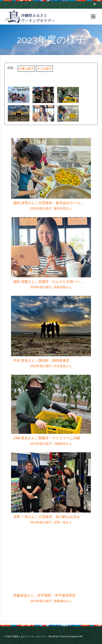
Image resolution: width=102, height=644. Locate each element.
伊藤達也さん (63, 601)
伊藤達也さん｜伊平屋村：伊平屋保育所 (44, 595)
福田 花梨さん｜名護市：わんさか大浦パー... (48, 282)
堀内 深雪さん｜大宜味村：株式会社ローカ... (48, 203)
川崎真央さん (63, 444)
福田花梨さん (63, 287)
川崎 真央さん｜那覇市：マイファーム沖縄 (47, 438)
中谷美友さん (63, 366)
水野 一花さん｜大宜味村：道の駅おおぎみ (47, 517)
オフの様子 (44, 69)
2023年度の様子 (41, 208)
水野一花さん (63, 522)
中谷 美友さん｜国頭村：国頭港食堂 (41, 360)
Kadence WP (76, 637)
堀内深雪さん (63, 208)
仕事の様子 (26, 69)
